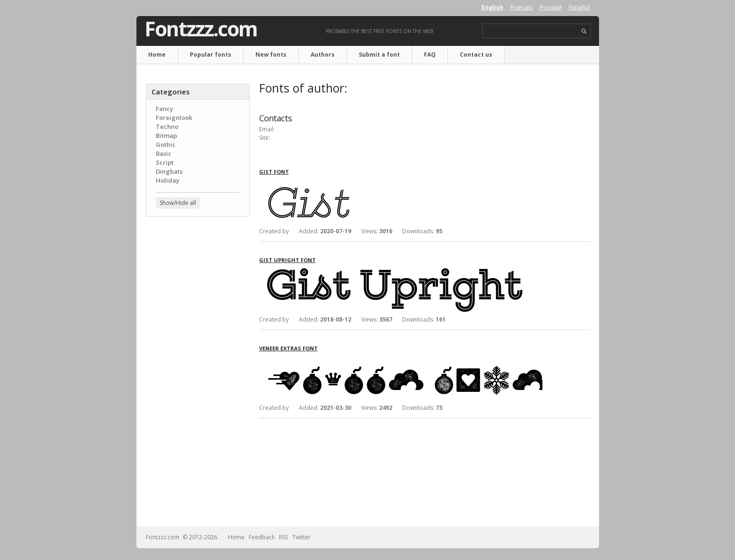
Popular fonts (211, 55)
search (584, 31)
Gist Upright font (287, 260)
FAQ (430, 55)
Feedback (262, 537)
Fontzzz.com (201, 29)
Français (521, 7)
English (492, 7)
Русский (551, 7)
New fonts (271, 55)
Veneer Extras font (288, 348)
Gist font (274, 172)
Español (579, 7)
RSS (283, 537)
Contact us (476, 55)
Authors (323, 55)
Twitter (301, 537)
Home (157, 55)
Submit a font (379, 55)
